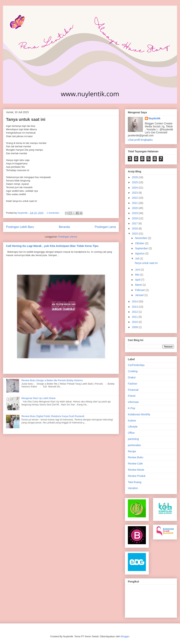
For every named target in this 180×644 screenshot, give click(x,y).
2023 (135, 193)
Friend (132, 396)
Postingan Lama (105, 227)
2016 (135, 228)
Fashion (133, 384)
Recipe (132, 451)
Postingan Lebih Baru (20, 227)
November (141, 238)
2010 (135, 322)
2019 (135, 213)
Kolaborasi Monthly (139, 414)
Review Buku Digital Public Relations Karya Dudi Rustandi (53, 416)
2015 (135, 234)
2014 (135, 301)
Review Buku (136, 457)
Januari (140, 295)
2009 (135, 327)
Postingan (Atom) (68, 237)
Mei (137, 275)
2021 (135, 203)
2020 (135, 208)
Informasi (133, 402)
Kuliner (132, 421)
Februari (140, 290)
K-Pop (132, 408)
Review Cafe (135, 464)
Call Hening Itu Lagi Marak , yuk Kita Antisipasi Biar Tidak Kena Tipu (52, 246)
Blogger (125, 636)
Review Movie (136, 470)
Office (131, 433)
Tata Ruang (135, 482)
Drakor (132, 377)
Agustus (140, 253)
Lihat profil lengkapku (140, 140)
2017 (135, 223)
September (142, 248)
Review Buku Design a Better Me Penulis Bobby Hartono (52, 380)
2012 (135, 312)
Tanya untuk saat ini (26, 119)
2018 (135, 218)
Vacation (133, 488)
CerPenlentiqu (136, 365)
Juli (137, 259)
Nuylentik (155, 118)
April (138, 280)
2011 (135, 317)
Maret (139, 285)
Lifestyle (133, 427)
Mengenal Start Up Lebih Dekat (38, 398)
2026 (135, 177)
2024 (135, 188)
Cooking (133, 371)
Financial (133, 390)
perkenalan (134, 445)
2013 (135, 307)
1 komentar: (53, 213)
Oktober (140, 243)
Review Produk (137, 476)
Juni (138, 270)
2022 (135, 198)
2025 (135, 182)
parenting (133, 439)
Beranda (64, 227)
